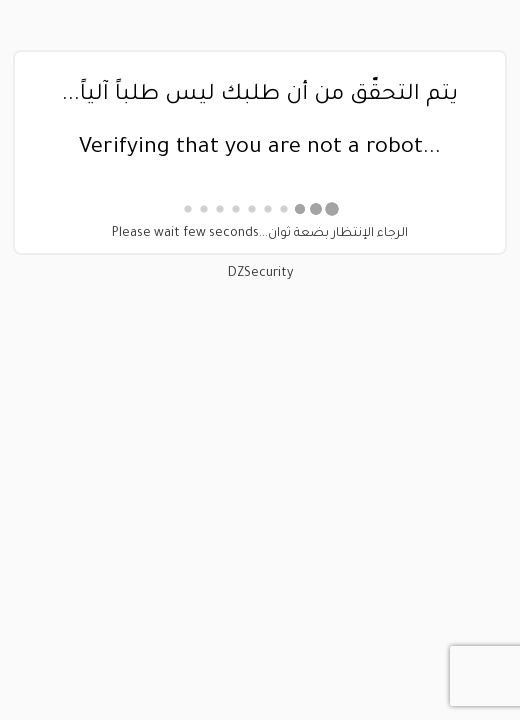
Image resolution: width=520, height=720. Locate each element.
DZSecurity (260, 274)
